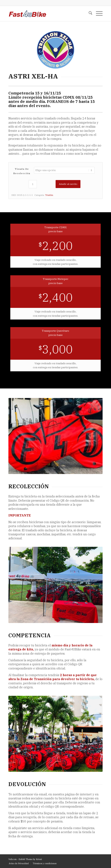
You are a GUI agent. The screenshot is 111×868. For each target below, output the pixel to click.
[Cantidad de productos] (33, 184)
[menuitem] (89, 14)
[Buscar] (89, 14)
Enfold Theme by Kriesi (30, 859)
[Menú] (97, 14)
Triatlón (49, 195)
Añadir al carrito (68, 184)
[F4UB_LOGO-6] (46, 14)
